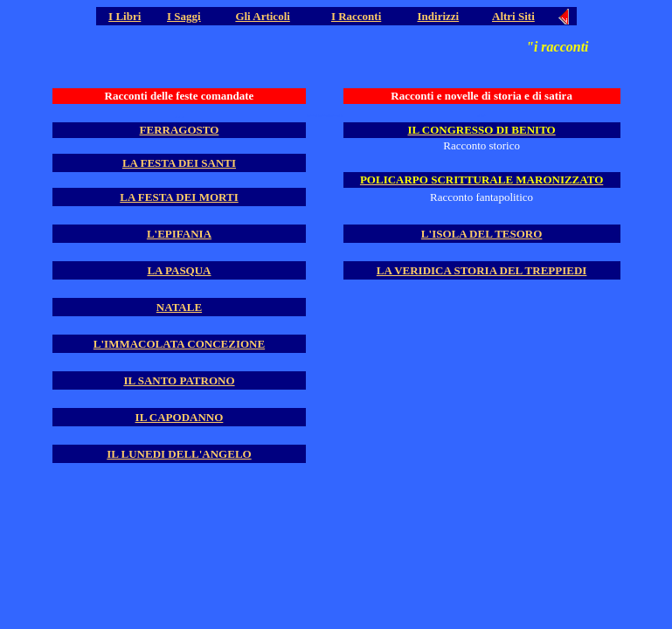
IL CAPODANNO (180, 417)
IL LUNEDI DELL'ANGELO (179, 454)
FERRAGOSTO (180, 130)
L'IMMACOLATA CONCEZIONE (179, 344)
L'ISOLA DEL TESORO (482, 234)
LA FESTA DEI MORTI (179, 197)
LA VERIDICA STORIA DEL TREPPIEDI (482, 270)
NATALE (179, 307)
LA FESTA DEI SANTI (179, 163)
